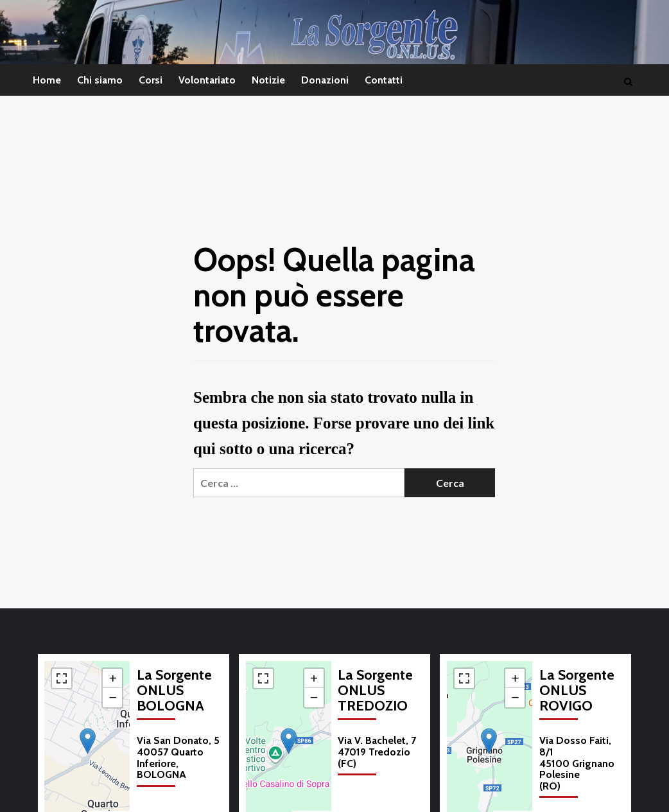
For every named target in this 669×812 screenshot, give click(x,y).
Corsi (151, 80)
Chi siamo (100, 80)
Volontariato (207, 80)
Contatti (384, 80)
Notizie (268, 80)
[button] (88, 741)
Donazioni (325, 80)
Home (47, 80)
